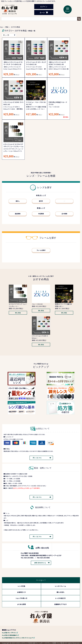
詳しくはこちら (37, 458)
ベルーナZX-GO (37, 304)
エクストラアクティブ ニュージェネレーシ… (18, 305)
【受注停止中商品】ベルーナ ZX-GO (58, 103)
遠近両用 (18, 214)
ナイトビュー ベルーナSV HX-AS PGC (36, 103)
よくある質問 (22, 604)
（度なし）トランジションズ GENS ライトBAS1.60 (57, 63)
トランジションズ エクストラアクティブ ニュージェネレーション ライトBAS (13, 146)
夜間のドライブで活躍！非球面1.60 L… (63, 305)
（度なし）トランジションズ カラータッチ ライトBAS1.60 (13, 63)
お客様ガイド (22, 592)
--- (64, 201)
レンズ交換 (22, 586)
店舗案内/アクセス (60, 604)
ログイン (44, 7)
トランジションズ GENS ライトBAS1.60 (14, 103)
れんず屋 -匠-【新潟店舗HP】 (9, 635)
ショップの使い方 (22, 598)
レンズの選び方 (60, 598)
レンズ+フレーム (60, 586)
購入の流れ (60, 592)
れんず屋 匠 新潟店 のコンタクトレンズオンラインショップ (17, 638)
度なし (18, 201)
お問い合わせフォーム (40, 563)
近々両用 (64, 214)
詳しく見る (18, 313)
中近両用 (41, 214)
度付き (41, 201)
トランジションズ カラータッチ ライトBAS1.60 (36, 63)
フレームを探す (41, 250)
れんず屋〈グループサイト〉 (9, 633)
